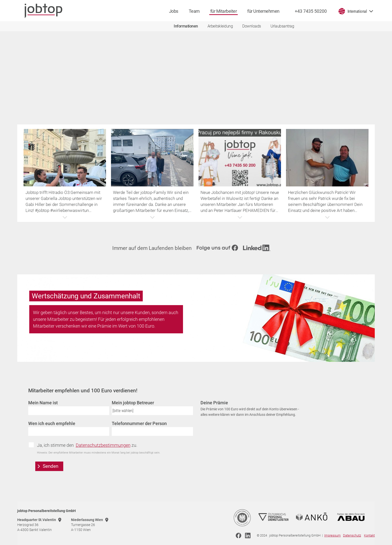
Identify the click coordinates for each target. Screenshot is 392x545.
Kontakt (369, 535)
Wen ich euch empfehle (52, 423)
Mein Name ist (43, 403)
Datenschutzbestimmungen (103, 445)
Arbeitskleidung (220, 26)
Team (194, 11)
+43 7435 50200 (311, 11)
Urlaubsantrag (282, 26)
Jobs (174, 11)
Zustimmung (33, 445)
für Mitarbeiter (224, 11)
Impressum (332, 535)
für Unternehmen (263, 11)
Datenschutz (352, 535)
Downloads (252, 26)
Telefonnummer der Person (139, 423)
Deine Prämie (214, 403)
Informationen (186, 26)
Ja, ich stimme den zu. (87, 445)
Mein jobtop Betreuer (133, 403)
